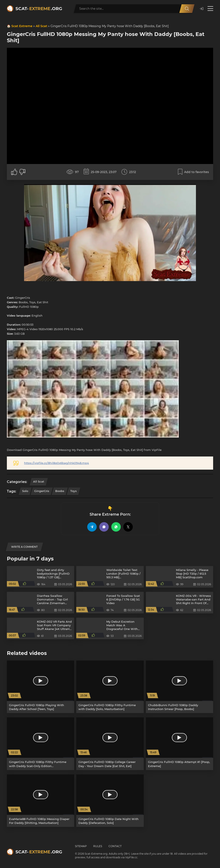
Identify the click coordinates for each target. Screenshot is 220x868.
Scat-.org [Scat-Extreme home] (39, 9)
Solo (25, 491)
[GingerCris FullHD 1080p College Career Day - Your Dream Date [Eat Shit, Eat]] (110, 744)
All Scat (41, 26)
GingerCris (42, 491)
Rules (98, 846)
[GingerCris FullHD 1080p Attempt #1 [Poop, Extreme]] (180, 744)
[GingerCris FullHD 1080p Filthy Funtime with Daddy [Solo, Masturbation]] (110, 687)
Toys (73, 491)
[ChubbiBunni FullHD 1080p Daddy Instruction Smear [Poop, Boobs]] (180, 687)
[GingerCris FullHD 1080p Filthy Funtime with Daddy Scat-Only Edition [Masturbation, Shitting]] (40, 744)
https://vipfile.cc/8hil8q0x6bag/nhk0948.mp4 (57, 463)
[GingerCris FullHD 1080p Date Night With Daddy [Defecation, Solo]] (110, 801)
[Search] (187, 9)
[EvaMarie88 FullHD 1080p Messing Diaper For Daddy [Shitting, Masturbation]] (40, 801)
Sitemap (81, 846)
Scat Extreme (22, 26)
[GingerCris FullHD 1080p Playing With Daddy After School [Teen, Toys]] (40, 687)
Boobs (60, 491)
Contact (115, 846)
